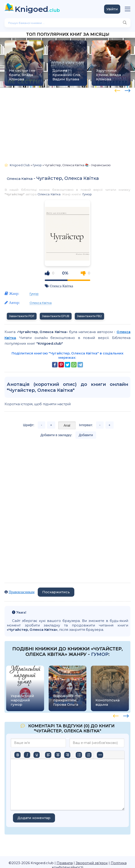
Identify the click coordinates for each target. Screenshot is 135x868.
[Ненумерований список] (79, 755)
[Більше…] (100, 755)
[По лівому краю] (48, 755)
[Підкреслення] (37, 755)
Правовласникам (22, 592)
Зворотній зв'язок (92, 863)
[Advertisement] (67, 123)
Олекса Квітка (20, 179)
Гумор (87, 194)
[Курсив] (27, 755)
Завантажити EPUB (56, 316)
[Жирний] (17, 755)
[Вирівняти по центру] (58, 755)
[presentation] (117, 90)
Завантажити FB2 (89, 316)
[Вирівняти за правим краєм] (67, 755)
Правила (65, 863)
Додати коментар (34, 818)
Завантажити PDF (22, 316)
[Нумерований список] (88, 755)
